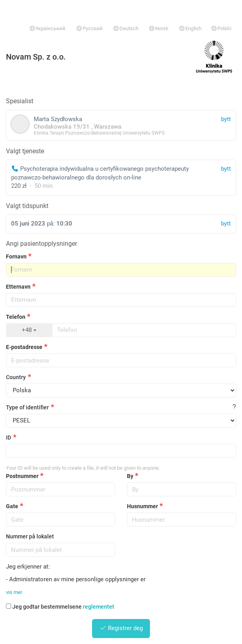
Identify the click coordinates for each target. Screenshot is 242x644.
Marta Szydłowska (121, 125)
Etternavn (18, 287)
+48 (29, 330)
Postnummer (22, 476)
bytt (226, 169)
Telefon (16, 317)
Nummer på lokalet (30, 536)
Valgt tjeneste (25, 151)
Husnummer (142, 506)
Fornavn (16, 256)
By (130, 476)
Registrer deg (121, 628)
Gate (12, 506)
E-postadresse (24, 347)
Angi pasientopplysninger (41, 244)
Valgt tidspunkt (27, 206)
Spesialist (20, 101)
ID (9, 438)
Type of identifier (27, 407)
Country (16, 377)
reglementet (99, 607)
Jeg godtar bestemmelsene (60, 607)
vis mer (14, 592)
